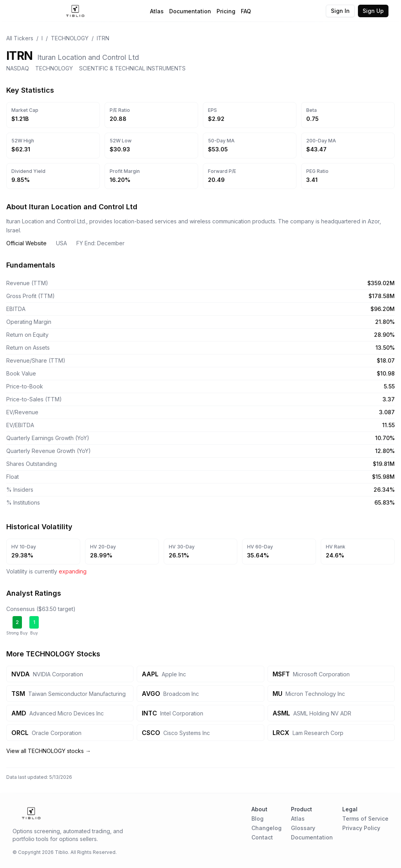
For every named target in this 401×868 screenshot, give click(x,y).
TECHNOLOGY (70, 38)
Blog (257, 819)
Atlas (157, 11)
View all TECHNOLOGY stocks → (49, 751)
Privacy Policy (361, 828)
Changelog (266, 828)
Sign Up (373, 11)
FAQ (246, 11)
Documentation (190, 11)
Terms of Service (365, 819)
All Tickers (20, 38)
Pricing (226, 11)
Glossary (303, 828)
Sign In (340, 11)
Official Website (26, 243)
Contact (262, 837)
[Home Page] (75, 11)
